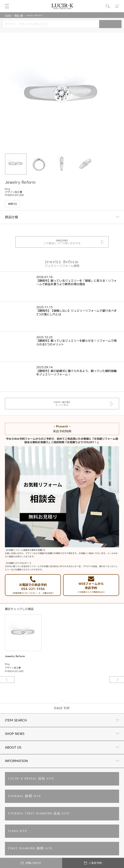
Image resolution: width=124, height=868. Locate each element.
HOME (8, 15)
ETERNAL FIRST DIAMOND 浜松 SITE (39, 814)
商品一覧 (19, 15)
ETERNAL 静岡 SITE (24, 796)
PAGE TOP (62, 708)
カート (117, 6)
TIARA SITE (18, 831)
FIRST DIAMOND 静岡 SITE (30, 849)
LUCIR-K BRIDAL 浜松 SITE (31, 779)
